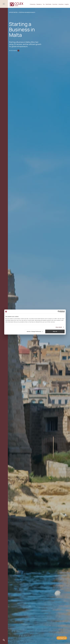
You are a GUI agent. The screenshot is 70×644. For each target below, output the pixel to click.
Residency (39, 4)
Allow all (55, 331)
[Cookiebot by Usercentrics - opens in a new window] (59, 312)
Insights (67, 4)
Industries (61, 4)
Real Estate (48, 4)
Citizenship (33, 4)
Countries (55, 4)
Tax (44, 4)
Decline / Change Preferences (35, 331)
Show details (59, 327)
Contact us (62, 638)
